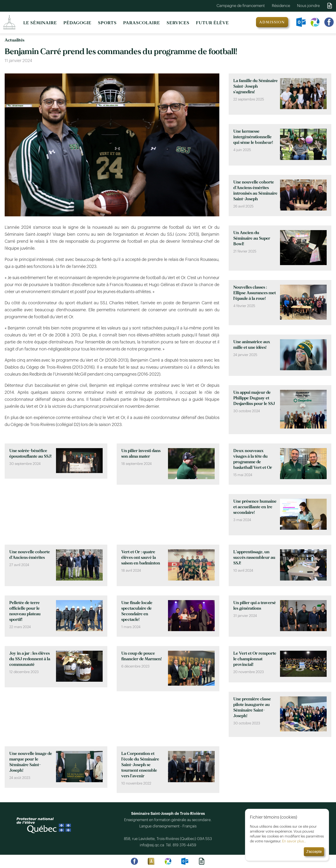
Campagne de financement (241, 6)
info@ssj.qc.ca (153, 845)
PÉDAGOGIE (77, 23)
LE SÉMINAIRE (40, 23)
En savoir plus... (294, 841)
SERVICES (178, 23)
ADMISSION (272, 22)
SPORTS (107, 23)
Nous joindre (308, 6)
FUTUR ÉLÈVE (212, 23)
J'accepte (314, 852)
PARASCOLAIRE (142, 23)
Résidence (281, 6)
